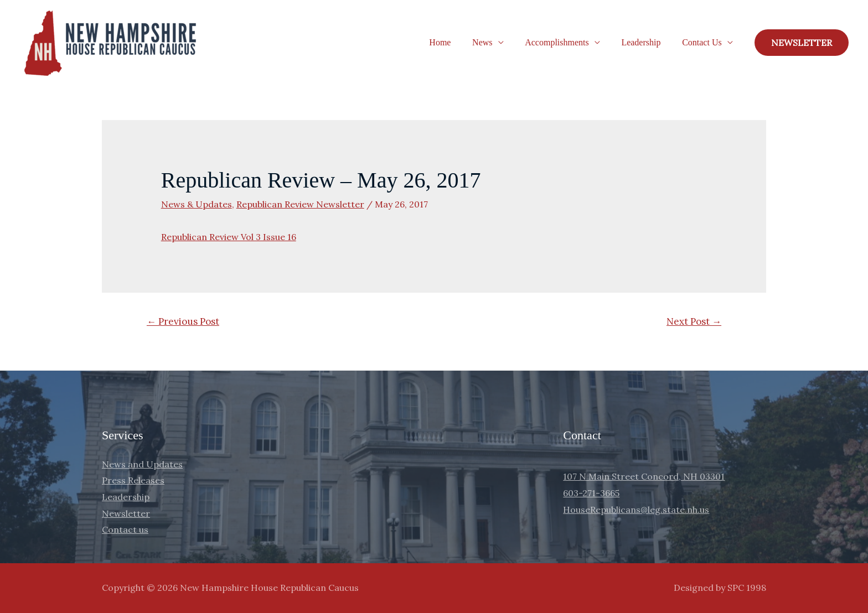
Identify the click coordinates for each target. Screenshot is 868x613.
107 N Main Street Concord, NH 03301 (644, 476)
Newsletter (126, 513)
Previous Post (183, 321)
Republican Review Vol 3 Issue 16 (229, 237)
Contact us (125, 529)
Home (456, 42)
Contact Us (704, 42)
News (495, 42)
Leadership (646, 42)
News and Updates (142, 464)
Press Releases (133, 480)
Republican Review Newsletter (300, 204)
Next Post (694, 321)
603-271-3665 (591, 493)
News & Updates (197, 204)
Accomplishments (566, 42)
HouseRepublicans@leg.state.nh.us (636, 510)
